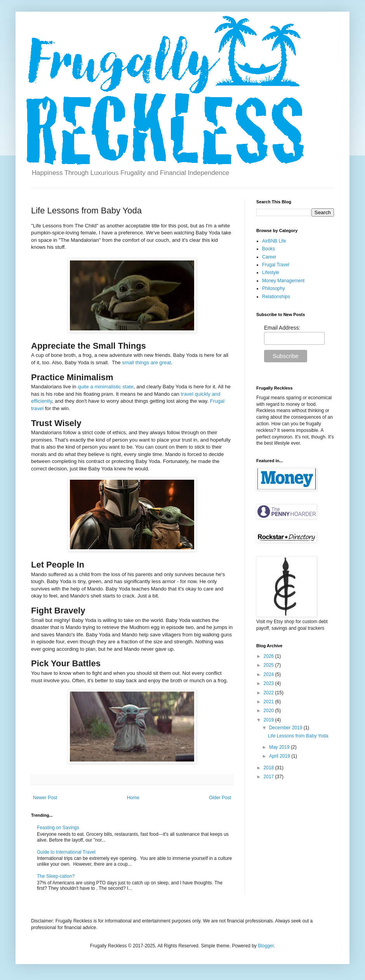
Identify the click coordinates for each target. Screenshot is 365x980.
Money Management (283, 281)
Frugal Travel (276, 265)
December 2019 (286, 728)
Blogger (266, 946)
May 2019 (280, 747)
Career (269, 257)
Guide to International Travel (66, 852)
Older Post (220, 798)
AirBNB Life (274, 241)
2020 (269, 711)
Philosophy (274, 288)
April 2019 (280, 756)
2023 (269, 683)
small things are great (146, 362)
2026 (269, 656)
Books (269, 249)
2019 (269, 720)
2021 (269, 702)
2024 (269, 674)
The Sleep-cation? (56, 876)
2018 (269, 768)
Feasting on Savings (58, 828)
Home (133, 798)
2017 (269, 777)
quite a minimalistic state (106, 387)
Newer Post (45, 798)
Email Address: (282, 328)
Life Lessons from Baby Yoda (298, 736)
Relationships (276, 297)
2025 (269, 665)
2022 (269, 693)
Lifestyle (271, 273)
